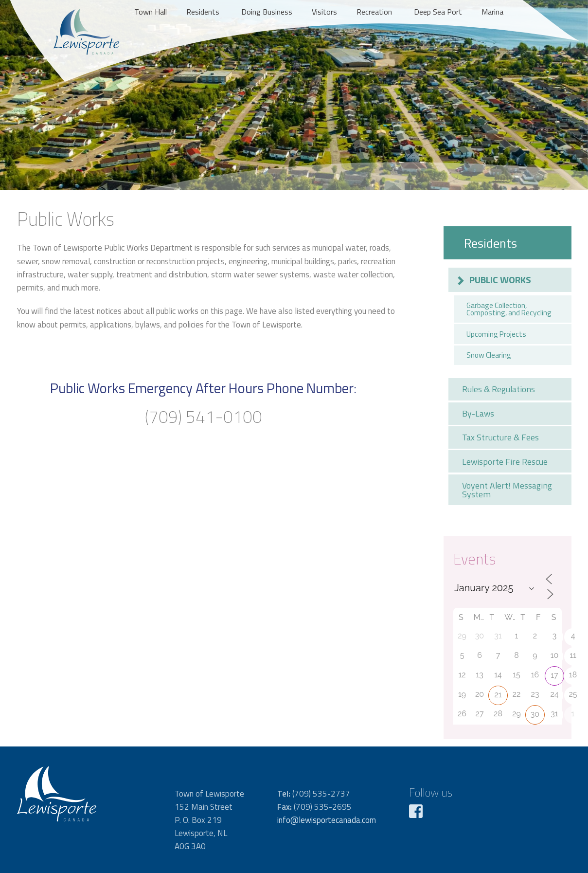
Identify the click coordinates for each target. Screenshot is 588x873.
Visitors (324, 12)
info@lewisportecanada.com (327, 820)
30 (535, 714)
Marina (492, 12)
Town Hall (151, 12)
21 (498, 695)
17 (554, 675)
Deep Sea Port (438, 12)
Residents (203, 12)
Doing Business (267, 12)
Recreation (374, 12)
